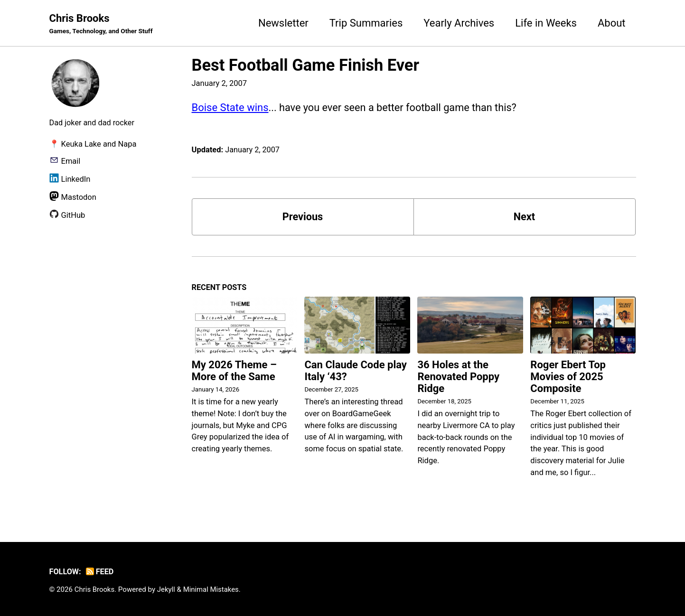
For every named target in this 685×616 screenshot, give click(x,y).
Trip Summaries (366, 23)
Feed (100, 572)
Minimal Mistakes (212, 590)
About (612, 23)
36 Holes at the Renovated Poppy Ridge (458, 378)
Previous (303, 217)
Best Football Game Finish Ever (306, 65)
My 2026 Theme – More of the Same (234, 372)
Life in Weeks (546, 23)
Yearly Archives (459, 23)
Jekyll (167, 590)
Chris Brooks (102, 24)
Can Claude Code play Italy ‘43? (355, 372)
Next (524, 217)
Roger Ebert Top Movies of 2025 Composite (568, 378)
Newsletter (283, 23)
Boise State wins (230, 107)
